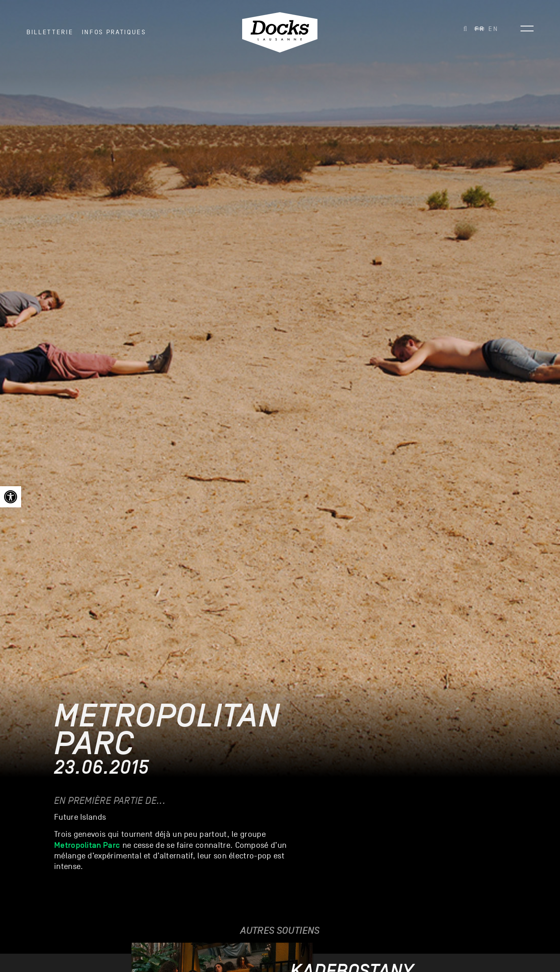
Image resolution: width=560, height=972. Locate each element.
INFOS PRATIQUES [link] (114, 32)
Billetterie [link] (50, 32)
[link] (11, 497)
